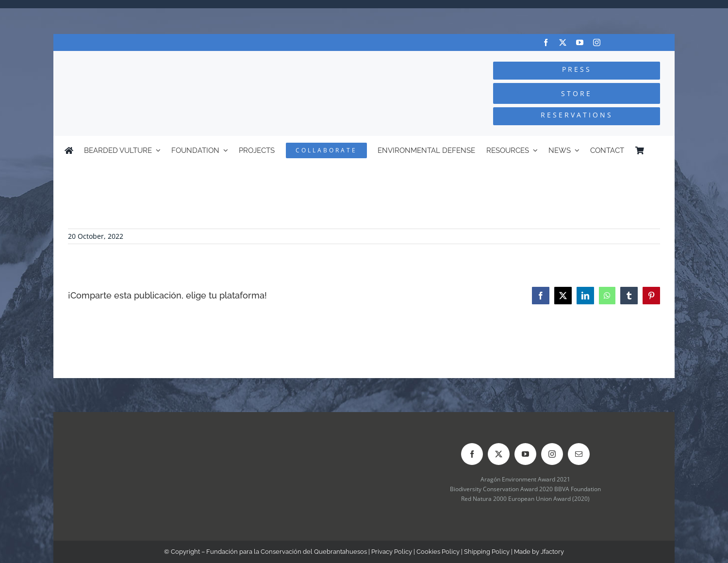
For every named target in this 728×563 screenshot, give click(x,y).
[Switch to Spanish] (659, 150)
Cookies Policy (438, 552)
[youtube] (580, 42)
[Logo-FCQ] (170, 60)
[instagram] (597, 42)
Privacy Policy (392, 552)
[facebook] (546, 42)
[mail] (579, 454)
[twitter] (563, 42)
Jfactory (552, 552)
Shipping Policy (487, 552)
